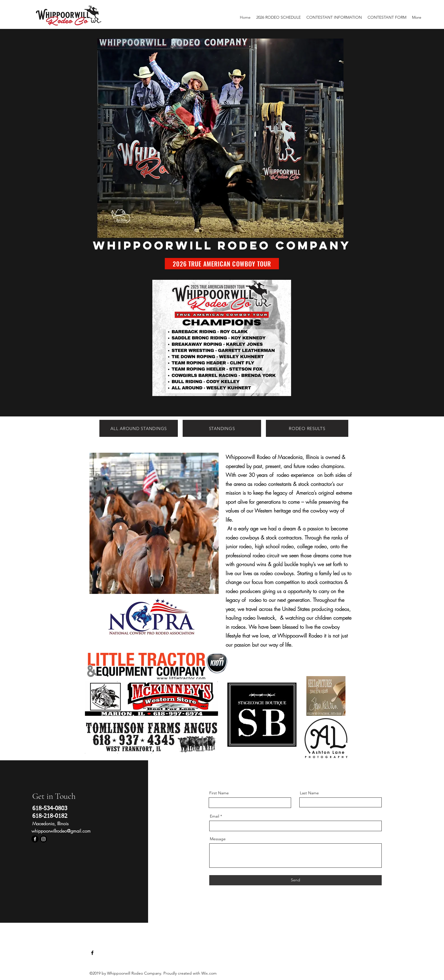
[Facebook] (35, 839)
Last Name (309, 793)
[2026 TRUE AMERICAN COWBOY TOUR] (222, 264)
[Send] (295, 880)
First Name (219, 793)
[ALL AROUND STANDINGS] (139, 428)
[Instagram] (43, 839)
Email (214, 816)
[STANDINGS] (222, 428)
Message (218, 839)
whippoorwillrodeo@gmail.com (61, 831)
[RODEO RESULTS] (307, 428)
